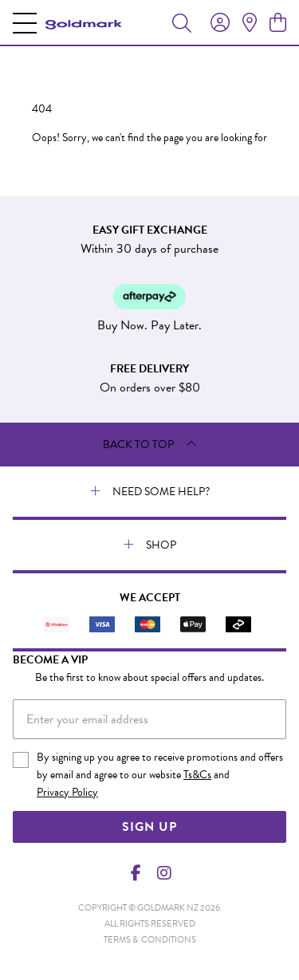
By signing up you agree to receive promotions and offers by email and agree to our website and (160, 775)
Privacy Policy (67, 792)
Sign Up (149, 827)
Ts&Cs (197, 775)
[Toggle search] (182, 22)
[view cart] (278, 23)
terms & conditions (150, 940)
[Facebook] (136, 873)
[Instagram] (163, 873)
